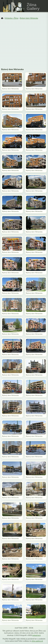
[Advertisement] (24, 42)
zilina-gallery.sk (37, 641)
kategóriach (36, 635)
